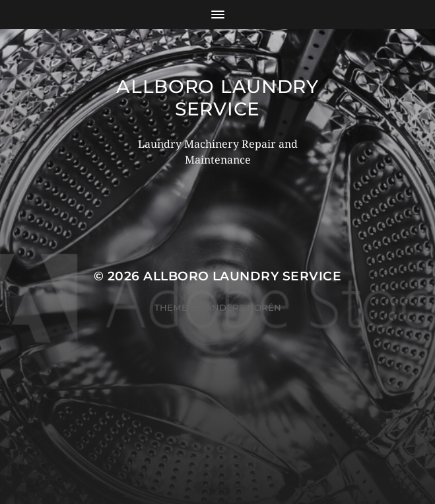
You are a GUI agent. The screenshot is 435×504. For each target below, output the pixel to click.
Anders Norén (243, 307)
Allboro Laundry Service (218, 98)
